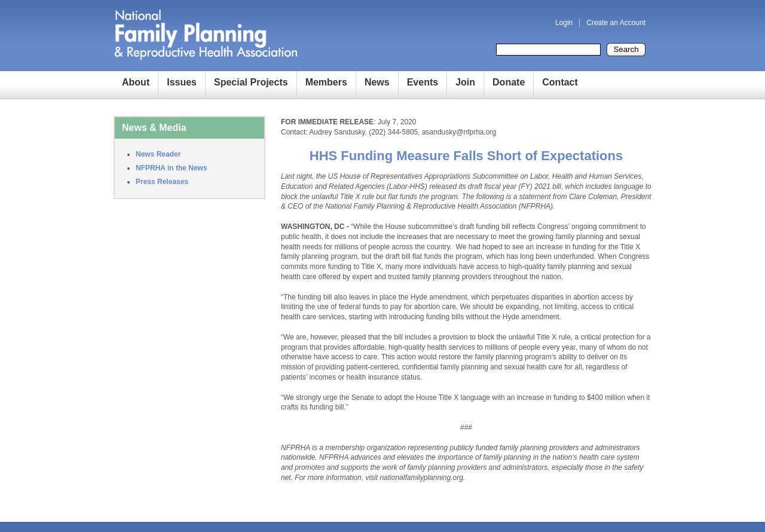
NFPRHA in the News (172, 168)
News (377, 82)
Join (465, 82)
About (136, 82)
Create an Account (616, 23)
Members (326, 82)
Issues (182, 82)
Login (564, 23)
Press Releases (162, 182)
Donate (509, 82)
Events (423, 82)
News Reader (158, 154)
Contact (560, 82)
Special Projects (251, 82)
